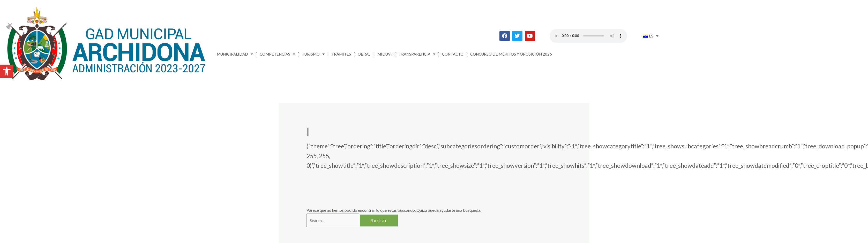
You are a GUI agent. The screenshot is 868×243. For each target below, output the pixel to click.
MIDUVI (385, 54)
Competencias (277, 54)
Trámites (341, 54)
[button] (7, 71)
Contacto (453, 54)
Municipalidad (235, 54)
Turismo (313, 54)
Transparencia (417, 54)
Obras (364, 54)
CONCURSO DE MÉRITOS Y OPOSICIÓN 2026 (511, 54)
